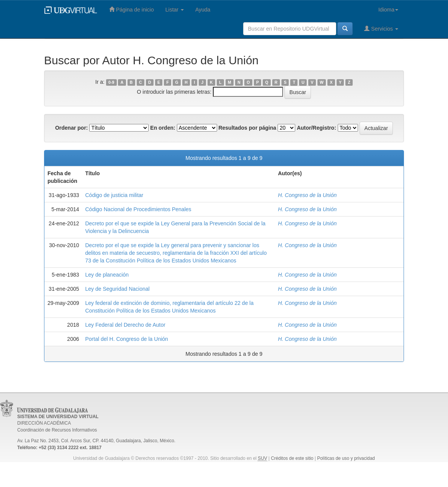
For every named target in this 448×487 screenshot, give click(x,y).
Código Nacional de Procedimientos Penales (138, 209)
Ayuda (203, 10)
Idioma (388, 10)
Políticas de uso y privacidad (346, 458)
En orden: (163, 128)
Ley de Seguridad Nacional (118, 289)
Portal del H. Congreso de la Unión (127, 339)
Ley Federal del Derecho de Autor (125, 325)
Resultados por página (247, 128)
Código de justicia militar (114, 195)
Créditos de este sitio (292, 458)
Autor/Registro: (316, 128)
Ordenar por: (72, 128)
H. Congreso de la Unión (307, 195)
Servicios (381, 29)
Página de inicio (132, 9)
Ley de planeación (107, 275)
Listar (175, 10)
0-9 (111, 82)
